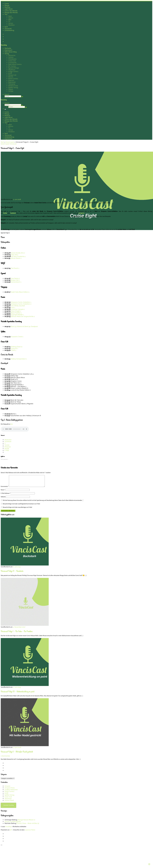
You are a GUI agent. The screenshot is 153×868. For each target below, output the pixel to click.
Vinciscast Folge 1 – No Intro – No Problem (17, 634)
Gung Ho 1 (14, 348)
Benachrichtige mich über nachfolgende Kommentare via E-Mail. (22, 506)
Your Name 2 (15, 278)
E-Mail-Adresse (6, 496)
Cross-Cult (8, 799)
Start (2, 142)
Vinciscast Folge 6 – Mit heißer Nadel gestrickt (17, 754)
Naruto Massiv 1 (16, 258)
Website (3, 499)
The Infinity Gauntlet (18, 306)
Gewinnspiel (10, 142)
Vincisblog (8, 829)
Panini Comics (9, 794)
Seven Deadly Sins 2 (18, 253)
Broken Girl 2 (15, 280)
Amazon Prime (10, 790)
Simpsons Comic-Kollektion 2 (21, 304)
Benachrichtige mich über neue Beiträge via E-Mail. (18, 510)
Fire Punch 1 (15, 268)
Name (3, 492)
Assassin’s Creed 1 (17, 337)
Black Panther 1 (16, 313)
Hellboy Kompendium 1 (19, 359)
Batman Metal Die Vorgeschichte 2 (23, 316)
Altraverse (8, 801)
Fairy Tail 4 (15, 255)
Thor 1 (13, 308)
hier (12, 424)
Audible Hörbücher (11, 792)
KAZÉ (6, 795)
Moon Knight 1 (16, 311)
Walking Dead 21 (17, 347)
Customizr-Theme (30, 832)
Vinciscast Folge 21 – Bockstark (12, 573)
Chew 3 (13, 350)
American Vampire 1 (18, 309)
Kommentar (5, 489)
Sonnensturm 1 (16, 282)
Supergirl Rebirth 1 (17, 315)
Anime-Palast (9, 803)
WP (11, 832)
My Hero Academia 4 (18, 256)
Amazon (7, 788)
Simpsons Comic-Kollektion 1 (21, 302)
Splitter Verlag (9, 797)
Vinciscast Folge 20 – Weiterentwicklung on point (17, 694)
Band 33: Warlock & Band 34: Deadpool (24, 326)
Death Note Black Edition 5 (20, 292)
